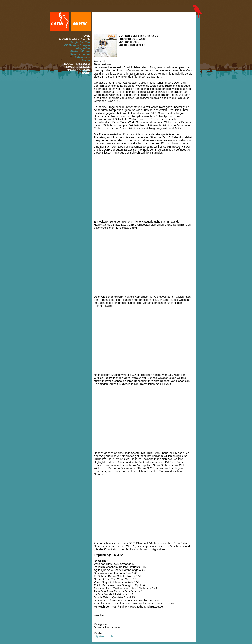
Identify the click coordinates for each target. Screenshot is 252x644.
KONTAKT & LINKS (77, 70)
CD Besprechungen (77, 45)
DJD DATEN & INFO (77, 64)
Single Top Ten (80, 42)
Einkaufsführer (80, 51)
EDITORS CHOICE (78, 67)
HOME (86, 36)
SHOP (86, 73)
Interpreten (83, 48)
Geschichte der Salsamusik (80, 56)
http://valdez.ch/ (104, 636)
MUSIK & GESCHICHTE (75, 39)
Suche (86, 60)
